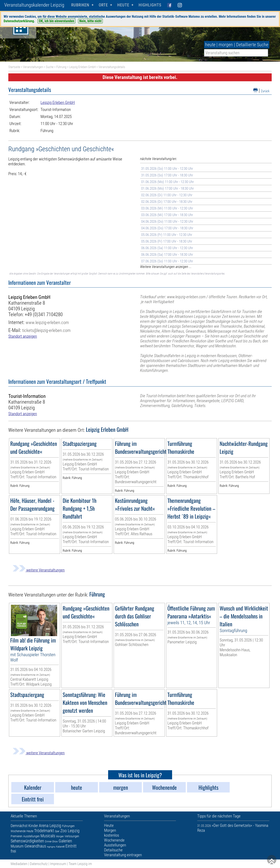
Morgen (60, 836)
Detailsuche (113, 850)
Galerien (65, 841)
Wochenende (18, 831)
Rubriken (80, 5)
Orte (103, 5)
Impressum (58, 864)
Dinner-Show (51, 842)
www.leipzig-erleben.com (47, 322)
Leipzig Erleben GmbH (82, 67)
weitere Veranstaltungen (39, 570)
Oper (57, 831)
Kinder (33, 826)
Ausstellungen (31, 836)
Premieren (17, 836)
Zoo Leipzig (70, 831)
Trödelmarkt (44, 831)
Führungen (68, 826)
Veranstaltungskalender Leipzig (34, 5)
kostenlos (112, 835)
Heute (30, 831)
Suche (50, 67)
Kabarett (60, 847)
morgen (226, 45)
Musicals (48, 836)
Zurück (265, 91)
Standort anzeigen (23, 336)
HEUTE (123, 5)
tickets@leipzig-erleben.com (46, 330)
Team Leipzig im (80, 864)
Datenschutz (39, 864)
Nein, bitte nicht (90, 21)
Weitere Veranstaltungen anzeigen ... (166, 267)
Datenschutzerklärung (19, 21)
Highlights (150, 5)
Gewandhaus (35, 846)
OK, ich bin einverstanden (57, 21)
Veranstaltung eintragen (123, 855)
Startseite (14, 67)
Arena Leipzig (50, 826)
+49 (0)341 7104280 (44, 315)
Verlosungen (72, 836)
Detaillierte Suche (252, 45)
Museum (17, 846)
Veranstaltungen (33, 67)
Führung (61, 67)
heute (210, 45)
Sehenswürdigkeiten (27, 841)
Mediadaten (19, 864)
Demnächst (19, 826)
